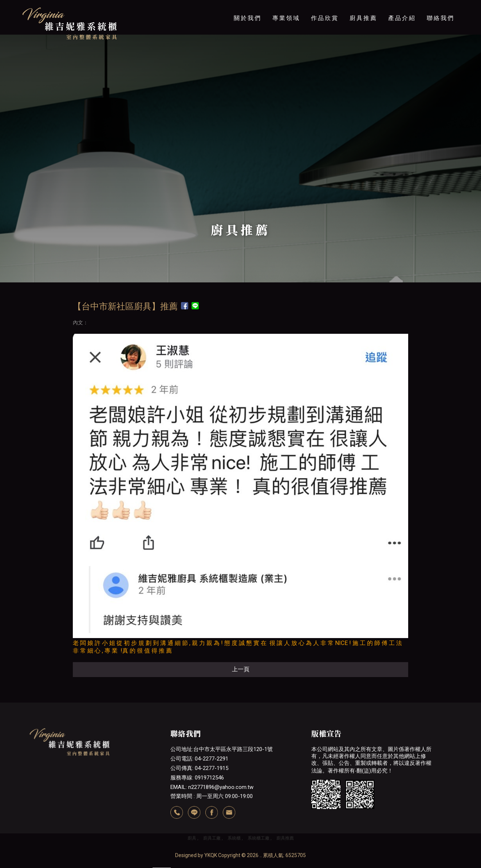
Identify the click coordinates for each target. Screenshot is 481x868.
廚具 (192, 838)
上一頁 (241, 669)
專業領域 (286, 18)
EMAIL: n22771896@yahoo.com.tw (212, 787)
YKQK (211, 855)
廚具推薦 (363, 18)
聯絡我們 (441, 18)
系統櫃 (234, 838)
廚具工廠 (212, 838)
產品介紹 (402, 18)
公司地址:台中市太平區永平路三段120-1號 (222, 749)
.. (261, 855)
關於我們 (248, 18)
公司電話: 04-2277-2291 (199, 759)
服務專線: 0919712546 (197, 778)
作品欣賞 (325, 18)
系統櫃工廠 (259, 838)
